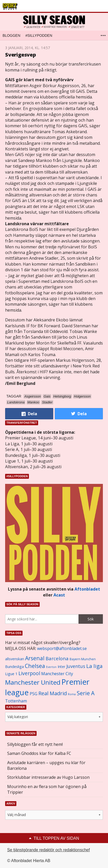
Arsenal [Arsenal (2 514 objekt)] (35, 658)
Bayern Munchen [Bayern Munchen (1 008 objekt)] (83, 659)
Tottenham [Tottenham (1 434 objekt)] (16, 701)
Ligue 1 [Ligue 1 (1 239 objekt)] (11, 674)
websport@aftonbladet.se (62, 648)
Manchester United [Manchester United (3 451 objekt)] (33, 682)
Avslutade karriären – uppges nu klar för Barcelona (46, 765)
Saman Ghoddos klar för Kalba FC (39, 753)
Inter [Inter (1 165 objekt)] (61, 667)
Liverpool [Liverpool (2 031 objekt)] (29, 673)
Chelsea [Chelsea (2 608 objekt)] (35, 666)
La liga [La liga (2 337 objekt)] (94, 666)
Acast (59, 595)
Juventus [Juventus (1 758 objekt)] (76, 666)
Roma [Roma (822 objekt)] (72, 694)
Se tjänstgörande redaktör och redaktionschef (48, 850)
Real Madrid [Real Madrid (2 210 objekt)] (53, 693)
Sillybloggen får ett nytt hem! (35, 744)
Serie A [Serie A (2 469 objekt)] (86, 693)
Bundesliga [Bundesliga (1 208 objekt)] (14, 667)
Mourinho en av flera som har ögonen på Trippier (47, 789)
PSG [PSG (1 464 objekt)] (34, 694)
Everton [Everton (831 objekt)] (51, 667)
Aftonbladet (87, 589)
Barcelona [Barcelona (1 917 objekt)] (57, 658)
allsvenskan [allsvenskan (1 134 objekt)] (15, 659)
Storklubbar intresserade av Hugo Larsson (48, 777)
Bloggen (11, 35)
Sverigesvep (21, 55)
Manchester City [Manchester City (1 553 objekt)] (57, 673)
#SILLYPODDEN (39, 35)
